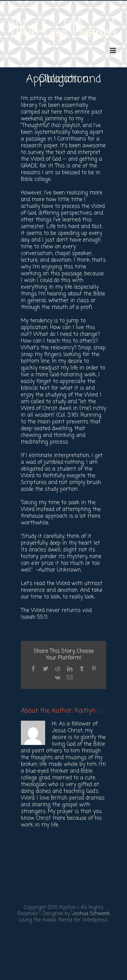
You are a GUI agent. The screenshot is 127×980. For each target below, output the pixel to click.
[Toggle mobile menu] (113, 50)
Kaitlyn (85, 711)
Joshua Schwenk (91, 914)
